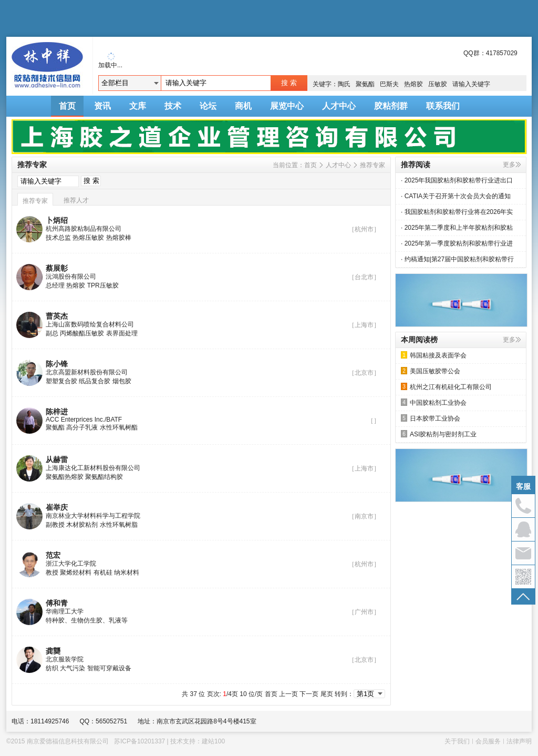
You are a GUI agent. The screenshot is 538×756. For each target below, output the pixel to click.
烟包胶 (122, 381)
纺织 (52, 668)
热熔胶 (413, 84)
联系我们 (443, 106)
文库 (138, 106)
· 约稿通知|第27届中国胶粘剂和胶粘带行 (457, 259)
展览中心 (287, 106)
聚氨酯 (365, 84)
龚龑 (53, 651)
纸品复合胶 (95, 381)
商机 (243, 106)
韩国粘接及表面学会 (434, 355)
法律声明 (519, 741)
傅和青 (57, 603)
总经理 (55, 285)
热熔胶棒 (119, 238)
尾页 (327, 694)
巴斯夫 (389, 84)
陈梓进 (57, 412)
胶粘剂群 (391, 106)
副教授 (55, 525)
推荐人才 (76, 200)
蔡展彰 (57, 268)
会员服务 (488, 741)
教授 (52, 573)
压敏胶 (438, 84)
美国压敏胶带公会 (431, 371)
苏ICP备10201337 (139, 741)
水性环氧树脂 (119, 525)
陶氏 (344, 84)
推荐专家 (373, 165)
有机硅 (103, 573)
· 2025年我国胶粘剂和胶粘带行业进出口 (457, 180)
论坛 (208, 106)
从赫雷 (57, 459)
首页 (67, 106)
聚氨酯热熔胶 (65, 477)
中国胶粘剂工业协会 (434, 402)
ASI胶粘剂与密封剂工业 (439, 434)
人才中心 (339, 106)
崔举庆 (57, 507)
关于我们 (457, 741)
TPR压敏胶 (103, 285)
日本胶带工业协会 (431, 418)
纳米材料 (127, 573)
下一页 (309, 694)
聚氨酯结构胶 (104, 477)
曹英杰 (57, 316)
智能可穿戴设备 (109, 668)
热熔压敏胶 (88, 238)
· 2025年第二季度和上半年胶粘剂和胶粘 (457, 228)
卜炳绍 (57, 220)
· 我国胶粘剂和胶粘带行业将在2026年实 (457, 212)
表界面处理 (122, 333)
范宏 (53, 555)
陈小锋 (57, 364)
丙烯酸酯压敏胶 (82, 333)
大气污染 (73, 668)
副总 (52, 333)
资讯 (102, 106)
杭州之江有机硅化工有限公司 (446, 387)
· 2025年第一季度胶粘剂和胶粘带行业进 (457, 243)
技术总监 (58, 238)
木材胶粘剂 (82, 525)
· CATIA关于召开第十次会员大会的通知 (456, 196)
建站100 (213, 741)
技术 (173, 106)
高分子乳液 (82, 427)
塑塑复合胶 (61, 381)
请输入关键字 (471, 84)
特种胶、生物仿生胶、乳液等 (87, 620)
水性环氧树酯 (119, 427)
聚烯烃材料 (76, 573)
